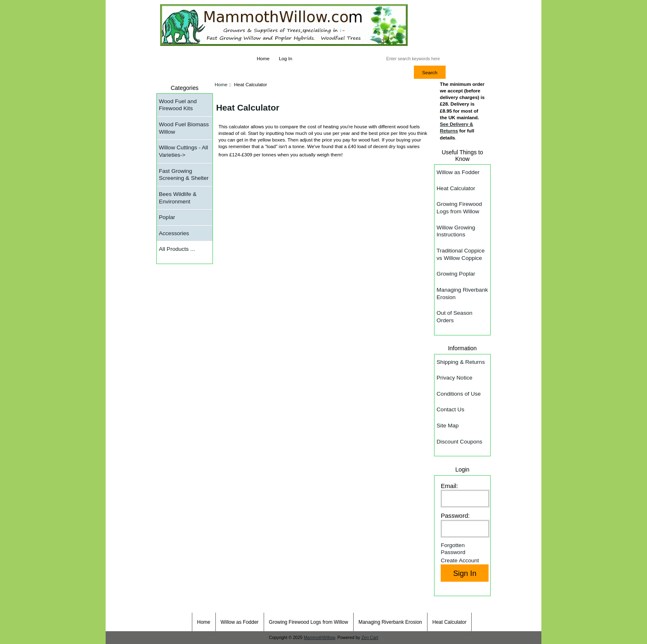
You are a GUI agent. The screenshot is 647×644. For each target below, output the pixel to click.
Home (263, 58)
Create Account (460, 560)
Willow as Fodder (458, 172)
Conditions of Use (459, 394)
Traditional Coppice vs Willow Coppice (460, 254)
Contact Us (450, 409)
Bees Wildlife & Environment (178, 198)
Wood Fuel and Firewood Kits (178, 105)
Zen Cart (370, 638)
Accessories (174, 233)
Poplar (167, 217)
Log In (286, 58)
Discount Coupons (459, 442)
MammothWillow (319, 638)
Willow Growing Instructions (456, 231)
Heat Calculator (456, 188)
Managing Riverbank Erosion (462, 294)
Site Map (448, 426)
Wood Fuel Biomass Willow (184, 128)
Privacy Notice (455, 378)
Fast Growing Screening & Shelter (184, 175)
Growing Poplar (456, 274)
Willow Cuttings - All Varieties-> (183, 151)
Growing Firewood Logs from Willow (459, 208)
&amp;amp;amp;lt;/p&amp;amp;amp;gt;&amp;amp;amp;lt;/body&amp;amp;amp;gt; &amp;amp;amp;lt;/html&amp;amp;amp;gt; (352, 280)
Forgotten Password (453, 549)
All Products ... (177, 249)
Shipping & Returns (461, 362)
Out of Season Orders (455, 317)
